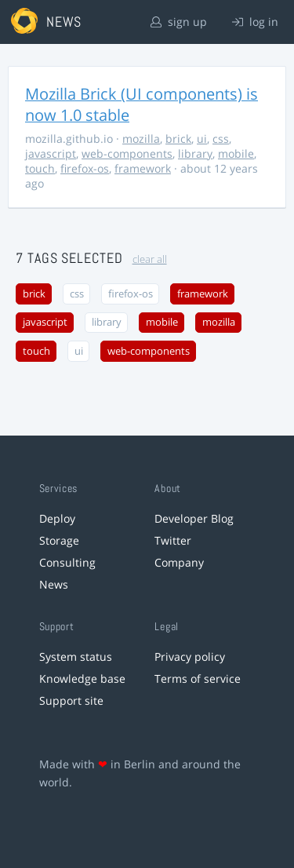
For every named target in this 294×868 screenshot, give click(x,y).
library (195, 153)
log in (255, 22)
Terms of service (198, 678)
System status (76, 656)
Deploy (57, 518)
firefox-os (85, 168)
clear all (150, 259)
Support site (71, 700)
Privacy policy (190, 656)
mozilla (141, 139)
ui (202, 139)
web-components (127, 153)
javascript (51, 153)
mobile (236, 153)
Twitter (173, 540)
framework (143, 168)
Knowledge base (82, 678)
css (221, 139)
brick (178, 139)
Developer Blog (194, 518)
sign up (179, 22)
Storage (59, 540)
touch (40, 168)
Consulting (67, 562)
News (54, 584)
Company (179, 562)
